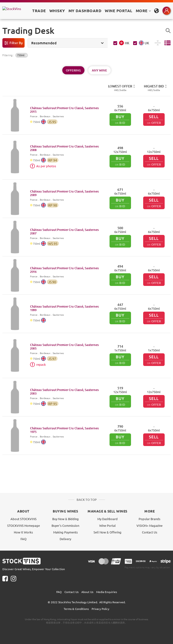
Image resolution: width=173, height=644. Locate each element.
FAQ (24, 539)
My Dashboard (107, 519)
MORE (143, 11)
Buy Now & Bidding (66, 519)
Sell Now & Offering (107, 532)
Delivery (65, 539)
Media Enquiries (107, 592)
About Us (87, 592)
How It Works (23, 532)
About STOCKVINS (24, 519)
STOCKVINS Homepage (24, 525)
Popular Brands (149, 519)
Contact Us (150, 532)
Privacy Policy (100, 609)
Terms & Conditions (76, 609)
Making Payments (66, 532)
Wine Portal (118, 11)
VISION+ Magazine (149, 525)
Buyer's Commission (65, 525)
